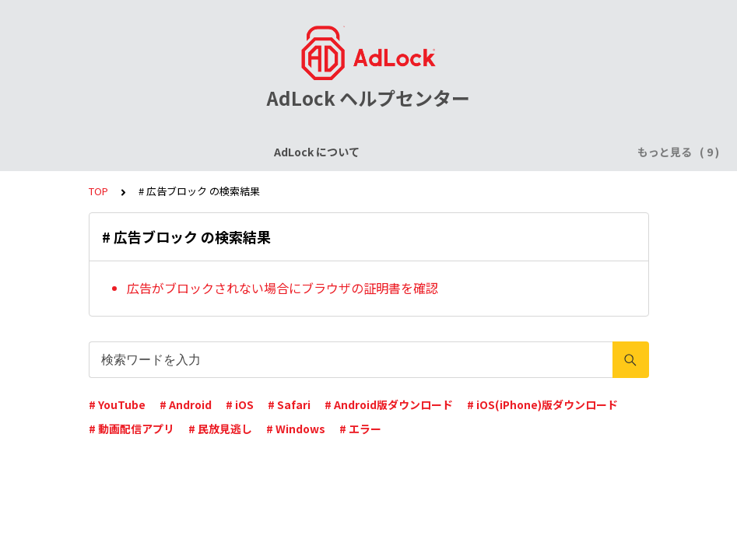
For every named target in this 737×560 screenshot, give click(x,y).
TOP (98, 191)
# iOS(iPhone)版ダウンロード (542, 404)
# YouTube (117, 404)
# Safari (289, 404)
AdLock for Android (522, 152)
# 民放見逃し (220, 429)
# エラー (360, 429)
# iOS (240, 404)
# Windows (296, 429)
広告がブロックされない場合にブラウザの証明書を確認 (283, 288)
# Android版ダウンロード (389, 404)
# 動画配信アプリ (132, 429)
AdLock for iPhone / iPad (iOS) (368, 152)
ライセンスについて (217, 152)
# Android (186, 404)
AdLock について (104, 152)
